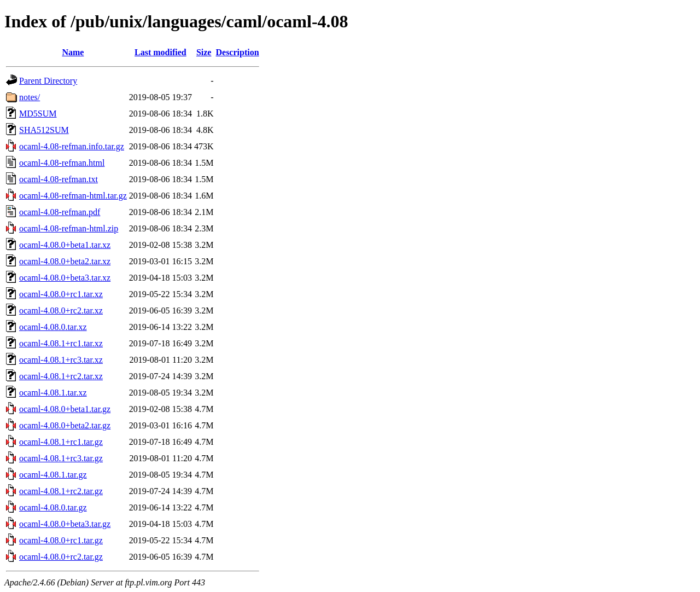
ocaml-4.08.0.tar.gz (53, 507)
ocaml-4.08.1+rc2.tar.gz (61, 491)
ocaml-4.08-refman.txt (59, 179)
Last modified (161, 52)
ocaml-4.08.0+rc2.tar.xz (61, 310)
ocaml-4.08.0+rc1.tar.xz (61, 294)
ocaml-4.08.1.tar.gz (53, 475)
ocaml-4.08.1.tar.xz (53, 393)
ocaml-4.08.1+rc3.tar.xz (61, 360)
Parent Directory (48, 81)
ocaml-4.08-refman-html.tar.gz (73, 196)
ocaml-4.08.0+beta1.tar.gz (65, 409)
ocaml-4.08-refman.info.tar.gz (72, 146)
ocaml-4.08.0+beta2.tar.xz (65, 261)
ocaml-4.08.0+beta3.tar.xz (65, 278)
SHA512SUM (44, 130)
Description (237, 52)
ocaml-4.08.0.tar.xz (53, 327)
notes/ (30, 97)
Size (204, 52)
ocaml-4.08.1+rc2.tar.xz (61, 376)
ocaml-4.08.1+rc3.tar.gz (61, 458)
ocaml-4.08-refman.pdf (60, 212)
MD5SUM (38, 114)
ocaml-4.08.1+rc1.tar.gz (61, 442)
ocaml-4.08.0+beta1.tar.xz (65, 245)
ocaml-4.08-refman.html (62, 163)
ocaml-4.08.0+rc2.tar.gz (61, 557)
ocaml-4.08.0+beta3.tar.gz (65, 524)
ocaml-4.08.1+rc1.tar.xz (61, 343)
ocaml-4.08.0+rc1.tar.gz (61, 540)
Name (73, 52)
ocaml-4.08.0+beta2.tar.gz (65, 425)
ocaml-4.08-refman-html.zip (69, 228)
